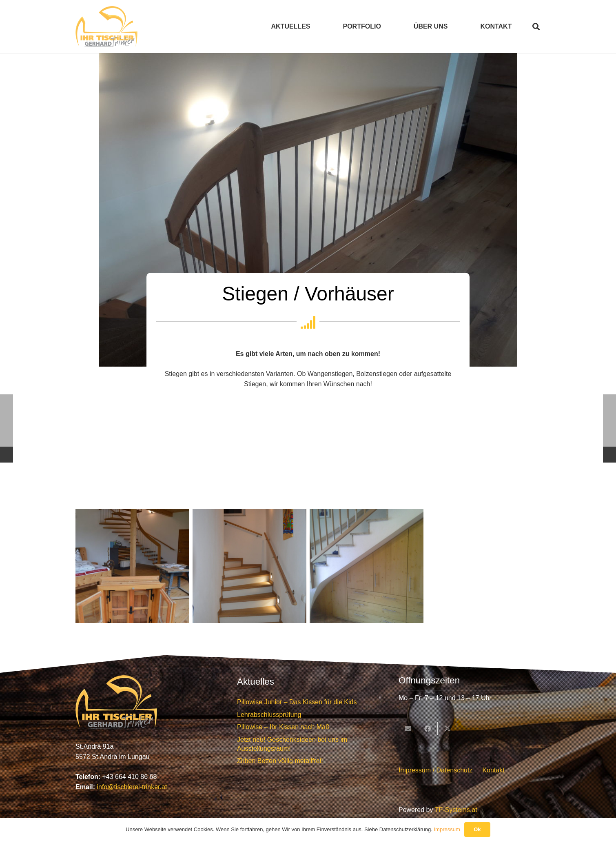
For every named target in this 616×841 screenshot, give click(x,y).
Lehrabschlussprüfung (269, 715)
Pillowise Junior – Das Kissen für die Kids (297, 702)
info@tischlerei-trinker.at (132, 787)
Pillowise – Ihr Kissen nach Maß (283, 727)
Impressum (447, 829)
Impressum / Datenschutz (435, 770)
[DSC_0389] (132, 566)
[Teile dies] (428, 729)
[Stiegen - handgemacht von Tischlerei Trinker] (249, 566)
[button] (536, 27)
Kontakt (493, 770)
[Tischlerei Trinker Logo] (106, 27)
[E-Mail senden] (408, 729)
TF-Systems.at (456, 810)
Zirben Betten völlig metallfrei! (280, 761)
